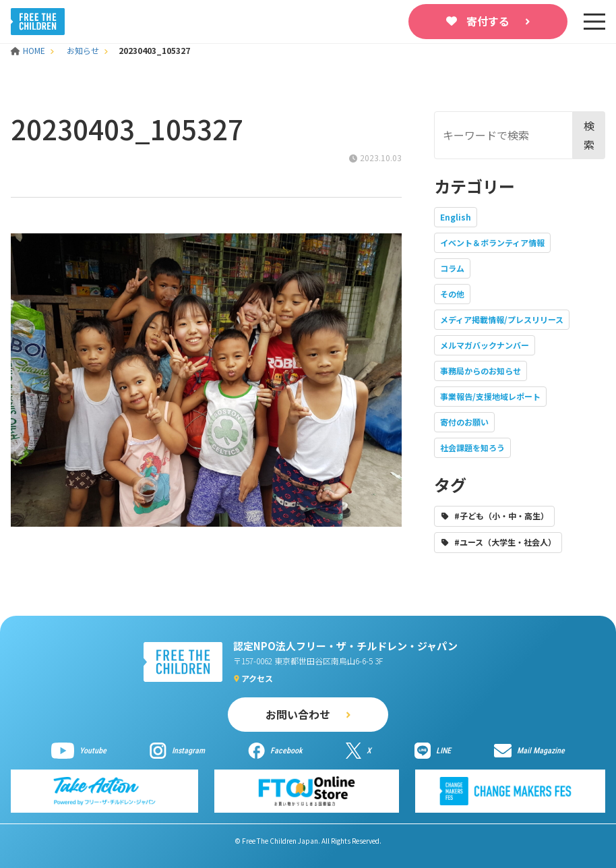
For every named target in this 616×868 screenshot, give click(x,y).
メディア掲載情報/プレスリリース (502, 319)
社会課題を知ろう (472, 447)
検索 (589, 135)
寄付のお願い (464, 422)
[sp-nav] (594, 22)
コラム (452, 268)
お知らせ (83, 50)
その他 (452, 294)
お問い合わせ (298, 714)
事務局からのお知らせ (481, 371)
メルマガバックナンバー (485, 345)
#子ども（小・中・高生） (501, 516)
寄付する (488, 21)
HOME (29, 50)
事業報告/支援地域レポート (490, 396)
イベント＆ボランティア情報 (492, 242)
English (456, 217)
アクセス (257, 678)
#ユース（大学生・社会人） (505, 542)
